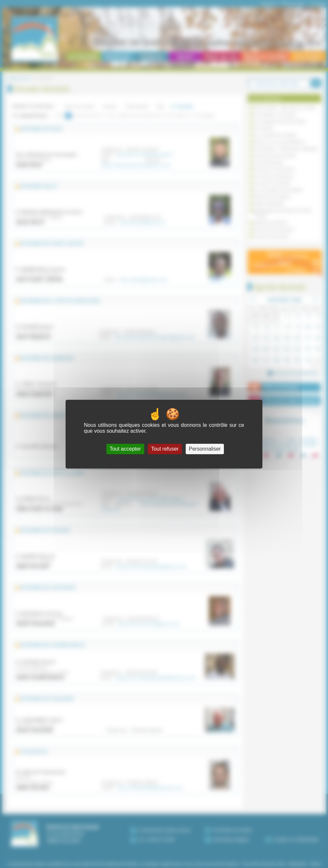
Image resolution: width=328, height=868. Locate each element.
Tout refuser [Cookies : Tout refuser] (165, 449)
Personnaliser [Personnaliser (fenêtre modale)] (205, 449)
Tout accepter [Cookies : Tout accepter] (125, 449)
